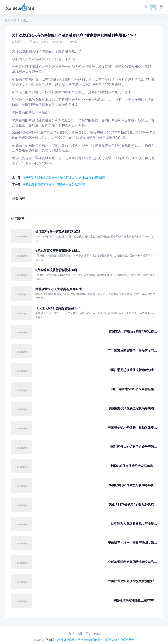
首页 (7, 20)
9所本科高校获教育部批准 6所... (58, 251)
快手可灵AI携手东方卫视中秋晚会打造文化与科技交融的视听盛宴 (64, 177)
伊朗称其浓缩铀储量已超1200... (135, 600)
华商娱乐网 (88, 640)
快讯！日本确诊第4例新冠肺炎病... (133, 504)
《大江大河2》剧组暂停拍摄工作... (59, 308)
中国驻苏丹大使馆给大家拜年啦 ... (133, 466)
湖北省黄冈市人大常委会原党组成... (60, 289)
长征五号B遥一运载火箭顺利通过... (59, 232)
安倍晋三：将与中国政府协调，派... (132, 543)
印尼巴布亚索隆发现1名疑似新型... (133, 389)
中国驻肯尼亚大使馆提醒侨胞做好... (132, 581)
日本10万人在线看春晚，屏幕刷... (134, 524)
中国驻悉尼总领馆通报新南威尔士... (132, 370)
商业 (97, 633)
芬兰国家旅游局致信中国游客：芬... (132, 351)
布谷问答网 (102, 640)
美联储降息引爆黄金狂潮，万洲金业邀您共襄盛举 (54, 184)
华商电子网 (127, 640)
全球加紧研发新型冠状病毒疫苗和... (132, 562)
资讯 (17, 20)
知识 (88, 633)
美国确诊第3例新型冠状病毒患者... (133, 408)
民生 (80, 633)
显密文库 (115, 640)
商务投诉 (61, 640)
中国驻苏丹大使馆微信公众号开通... (132, 447)
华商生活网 (73, 640)
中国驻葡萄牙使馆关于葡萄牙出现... (132, 428)
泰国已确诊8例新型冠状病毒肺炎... (133, 485)
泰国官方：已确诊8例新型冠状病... (133, 332)
